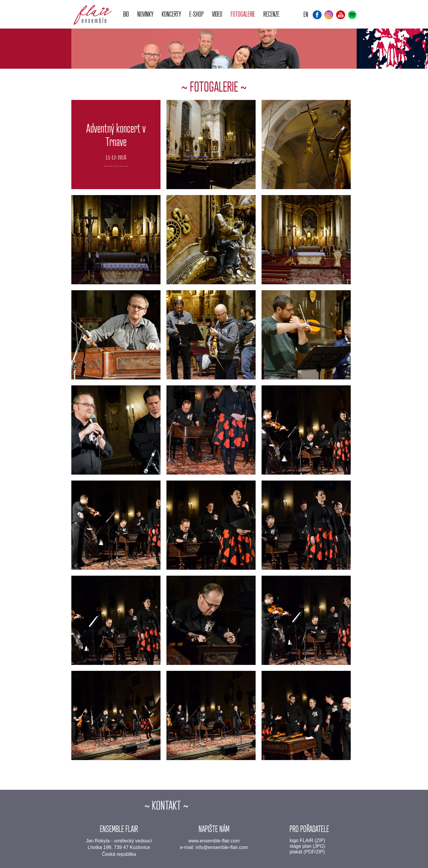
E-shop (196, 15)
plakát (296, 852)
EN (306, 15)
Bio (126, 15)
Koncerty (171, 15)
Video (217, 15)
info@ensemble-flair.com (222, 847)
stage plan (300, 846)
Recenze (271, 15)
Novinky (145, 15)
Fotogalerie (243, 15)
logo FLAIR (301, 840)
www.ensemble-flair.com (214, 841)
